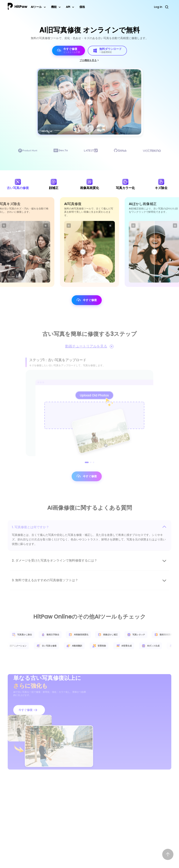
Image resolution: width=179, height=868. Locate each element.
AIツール (36, 7)
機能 (54, 7)
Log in (158, 7)
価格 (82, 7)
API (68, 7)
